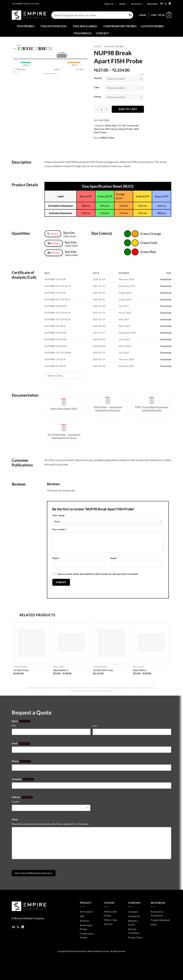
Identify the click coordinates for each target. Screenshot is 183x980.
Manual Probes (114, 46)
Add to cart (128, 109)
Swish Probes (100, 132)
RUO (136, 129)
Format (97, 97)
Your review (59, 529)
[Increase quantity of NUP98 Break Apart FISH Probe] (107, 109)
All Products (86, 912)
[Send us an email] (162, 4)
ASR (82, 916)
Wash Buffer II (61, 670)
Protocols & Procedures (157, 914)
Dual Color (99, 129)
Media (124, 4)
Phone (21, 761)
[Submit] (130, 15)
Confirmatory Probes (120, 26)
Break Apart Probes (86, 927)
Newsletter (153, 4)
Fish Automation (55, 26)
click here (109, 691)
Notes (15, 819)
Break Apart (111, 125)
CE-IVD (122, 125)
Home (98, 46)
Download (166, 279)
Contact (104, 33)
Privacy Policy (135, 937)
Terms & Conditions (134, 931)
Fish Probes (27, 26)
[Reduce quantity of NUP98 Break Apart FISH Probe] (96, 109)
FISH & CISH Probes (110, 914)
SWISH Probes (108, 138)
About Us (110, 4)
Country (16, 802)
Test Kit (98, 78)
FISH (107, 129)
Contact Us (134, 916)
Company (23, 779)
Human (114, 129)
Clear (141, 74)
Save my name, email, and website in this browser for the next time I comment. (98, 574)
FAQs (154, 925)
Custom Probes (152, 26)
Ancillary (85, 921)
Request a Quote (133, 923)
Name (56, 558)
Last (95, 726)
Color (97, 88)
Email (114, 558)
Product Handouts (160, 920)
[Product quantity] (101, 109)
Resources (137, 4)
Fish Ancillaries (86, 26)
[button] (142, 15)
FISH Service (83, 33)
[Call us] (166, 4)
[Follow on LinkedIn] (170, 4)
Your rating (59, 515)
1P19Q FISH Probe (103, 670)
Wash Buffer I (140, 670)
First (14, 726)
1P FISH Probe (21, 670)
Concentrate (133, 125)
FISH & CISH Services (110, 922)
